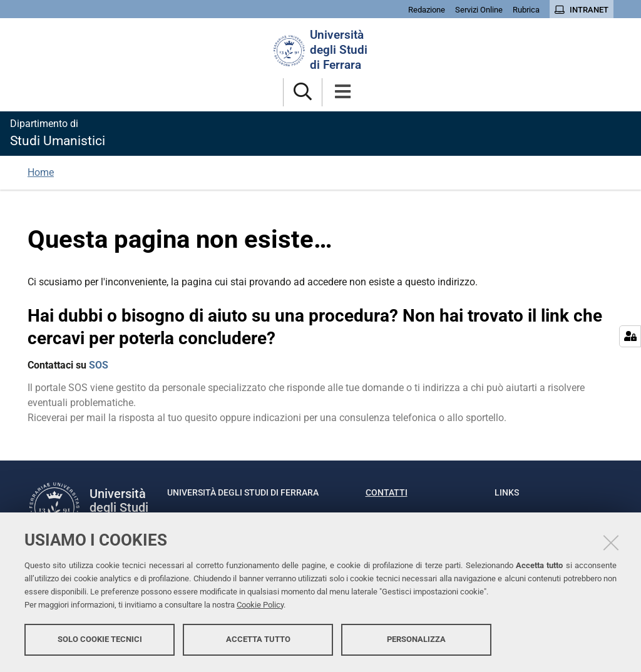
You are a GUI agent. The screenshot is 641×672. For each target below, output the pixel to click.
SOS (99, 365)
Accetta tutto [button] (258, 639)
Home (41, 172)
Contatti (387, 492)
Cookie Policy (260, 605)
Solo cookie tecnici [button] (100, 639)
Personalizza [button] (416, 639)
